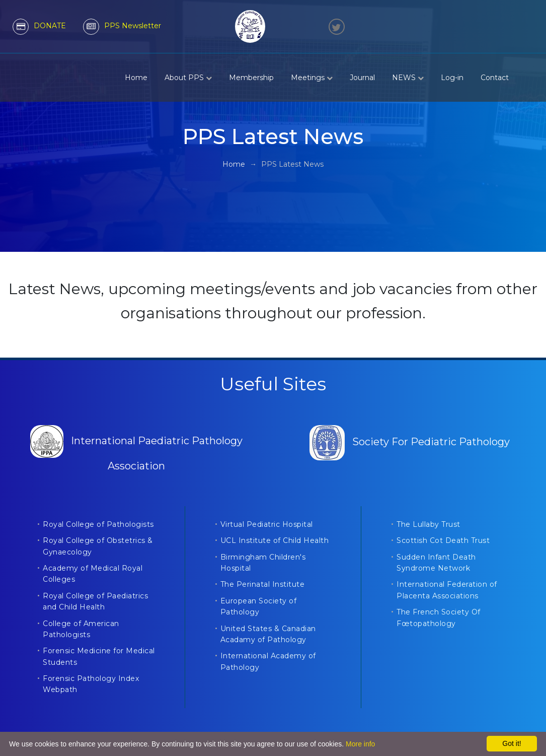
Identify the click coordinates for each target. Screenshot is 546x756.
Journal (362, 78)
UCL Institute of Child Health (275, 540)
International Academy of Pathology (268, 661)
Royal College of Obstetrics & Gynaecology (98, 546)
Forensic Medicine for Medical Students (99, 656)
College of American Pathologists (81, 629)
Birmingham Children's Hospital (263, 563)
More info (360, 744)
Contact (495, 78)
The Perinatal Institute (263, 584)
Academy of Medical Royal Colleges (93, 574)
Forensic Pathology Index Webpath (91, 684)
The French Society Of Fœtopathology (439, 617)
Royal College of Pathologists (98, 524)
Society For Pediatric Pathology (410, 442)
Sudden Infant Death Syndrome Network (436, 563)
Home (136, 78)
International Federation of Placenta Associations (447, 590)
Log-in (452, 78)
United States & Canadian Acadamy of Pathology (268, 634)
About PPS (188, 78)
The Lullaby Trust (428, 524)
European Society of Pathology (259, 606)
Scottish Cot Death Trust (443, 540)
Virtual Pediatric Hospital (267, 524)
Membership (251, 78)
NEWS (408, 78)
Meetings (312, 78)
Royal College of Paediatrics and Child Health (95, 601)
